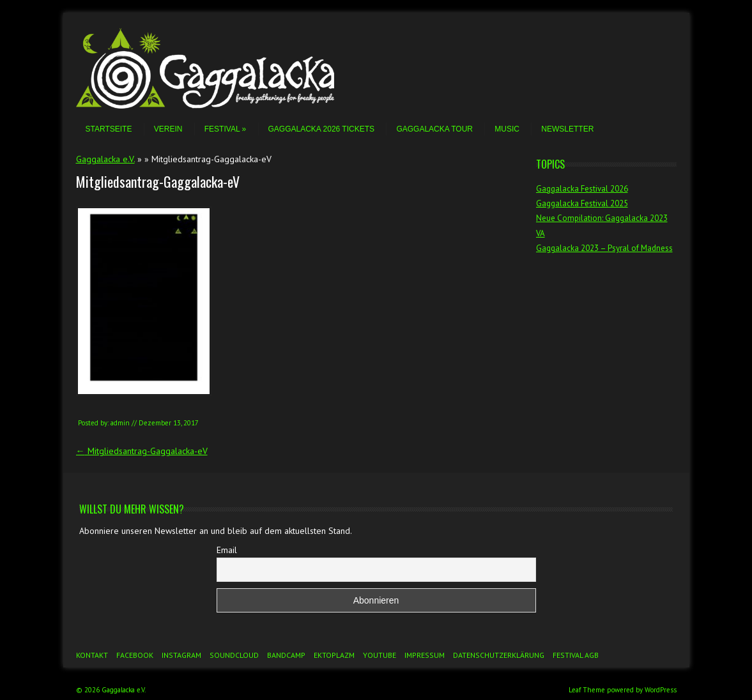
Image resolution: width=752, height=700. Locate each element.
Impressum (425, 655)
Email (227, 550)
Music (507, 129)
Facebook (135, 655)
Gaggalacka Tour (434, 129)
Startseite (109, 129)
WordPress (661, 690)
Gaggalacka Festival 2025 (582, 203)
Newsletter (567, 129)
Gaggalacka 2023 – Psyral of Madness (604, 248)
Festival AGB (576, 655)
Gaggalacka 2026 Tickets (322, 129)
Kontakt (92, 655)
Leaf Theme (587, 690)
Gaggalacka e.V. (105, 159)
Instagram (181, 655)
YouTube (380, 655)
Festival (225, 129)
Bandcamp (286, 655)
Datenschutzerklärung (499, 655)
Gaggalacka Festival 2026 (582, 189)
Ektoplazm (334, 655)
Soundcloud (234, 655)
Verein (168, 129)
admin (120, 423)
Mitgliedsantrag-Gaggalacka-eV (142, 451)
